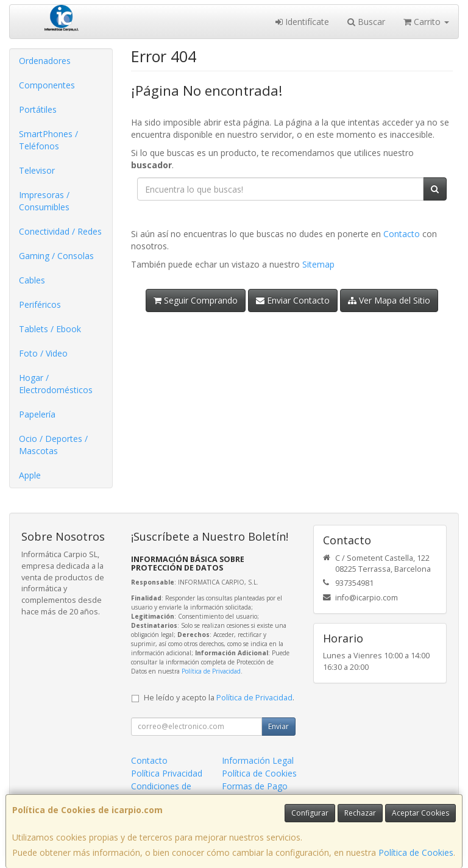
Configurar (310, 813)
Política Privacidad (167, 773)
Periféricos (40, 304)
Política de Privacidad (211, 671)
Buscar (366, 22)
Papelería (37, 414)
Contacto (402, 234)
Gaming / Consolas (56, 256)
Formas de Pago (255, 786)
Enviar (278, 726)
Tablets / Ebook (50, 329)
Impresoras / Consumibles (44, 201)
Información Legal (258, 760)
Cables (32, 280)
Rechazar (360, 813)
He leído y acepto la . (219, 698)
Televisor (37, 170)
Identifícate (302, 22)
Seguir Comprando (196, 300)
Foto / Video (43, 353)
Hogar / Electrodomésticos (56, 384)
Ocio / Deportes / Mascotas (53, 445)
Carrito (426, 22)
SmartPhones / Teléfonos (48, 140)
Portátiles (38, 109)
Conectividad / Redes (60, 231)
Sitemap (318, 264)
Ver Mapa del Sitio (389, 300)
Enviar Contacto (293, 300)
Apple (30, 475)
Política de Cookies (416, 852)
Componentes (47, 85)
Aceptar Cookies (420, 813)
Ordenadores (45, 61)
